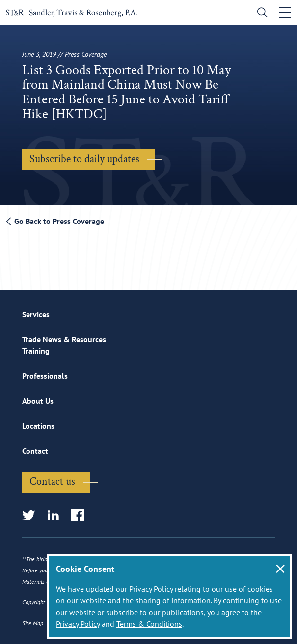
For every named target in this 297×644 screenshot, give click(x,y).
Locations (38, 426)
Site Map (33, 623)
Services (36, 314)
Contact (35, 451)
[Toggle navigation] (285, 12)
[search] (260, 13)
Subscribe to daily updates (84, 159)
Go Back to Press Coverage (55, 221)
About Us (38, 401)
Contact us (52, 482)
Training (36, 351)
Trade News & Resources (64, 339)
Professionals (45, 376)
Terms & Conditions (149, 624)
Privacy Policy (78, 624)
